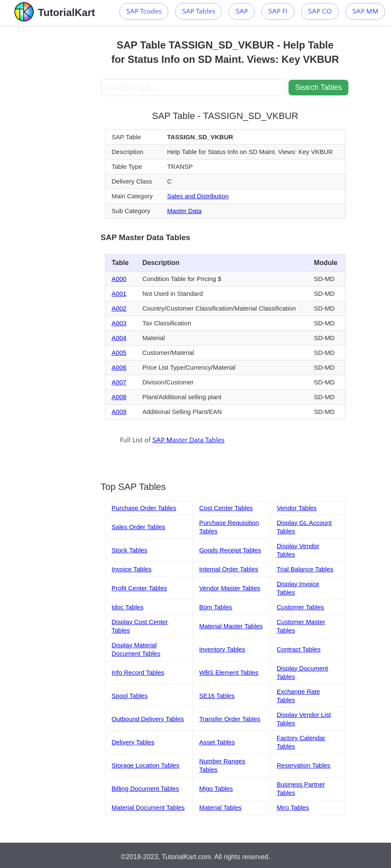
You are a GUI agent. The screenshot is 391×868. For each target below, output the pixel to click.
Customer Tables (300, 607)
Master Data (184, 211)
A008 (119, 397)
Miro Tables (293, 807)
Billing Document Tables (146, 788)
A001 (119, 293)
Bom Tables (216, 607)
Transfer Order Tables (230, 719)
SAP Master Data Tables (188, 440)
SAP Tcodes (144, 11)
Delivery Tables (133, 742)
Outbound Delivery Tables (148, 719)
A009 (119, 412)
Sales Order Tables (139, 527)
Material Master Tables (231, 626)
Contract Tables (299, 649)
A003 (119, 323)
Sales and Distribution (198, 196)
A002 (119, 308)
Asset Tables (217, 742)
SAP (241, 11)
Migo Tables (216, 788)
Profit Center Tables (139, 588)
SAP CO (320, 11)
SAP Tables (198, 11)
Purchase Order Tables (144, 508)
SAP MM (365, 11)
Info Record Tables (138, 672)
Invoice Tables (132, 569)
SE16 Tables (217, 696)
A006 (119, 367)
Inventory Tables (222, 649)
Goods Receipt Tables (230, 550)
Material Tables (220, 807)
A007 (119, 382)
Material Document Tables (148, 807)
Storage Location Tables (146, 765)
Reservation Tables (303, 765)
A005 (119, 353)
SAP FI (278, 11)
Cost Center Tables (226, 508)
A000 (119, 279)
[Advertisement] (50, 152)
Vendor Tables (297, 508)
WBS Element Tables (229, 672)
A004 (119, 338)
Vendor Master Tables (230, 588)
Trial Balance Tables (305, 569)
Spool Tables (130, 696)
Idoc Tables (128, 607)
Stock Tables (130, 550)
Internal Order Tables (229, 569)
